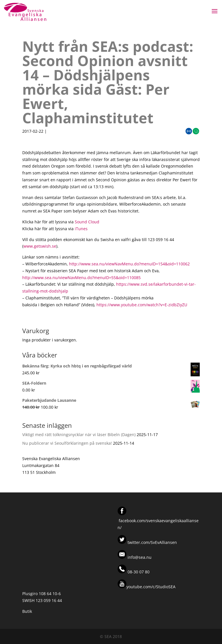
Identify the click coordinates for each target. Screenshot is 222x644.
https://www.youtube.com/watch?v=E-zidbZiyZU (142, 305)
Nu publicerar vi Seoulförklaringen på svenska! (67, 443)
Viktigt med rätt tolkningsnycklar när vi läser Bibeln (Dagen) (79, 435)
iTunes (81, 229)
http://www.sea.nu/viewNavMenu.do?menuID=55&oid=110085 (81, 278)
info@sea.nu (139, 557)
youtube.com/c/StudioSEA (147, 587)
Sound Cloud (87, 222)
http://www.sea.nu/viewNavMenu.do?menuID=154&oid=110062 (129, 264)
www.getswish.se (40, 246)
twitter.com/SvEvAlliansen (152, 542)
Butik (27, 611)
